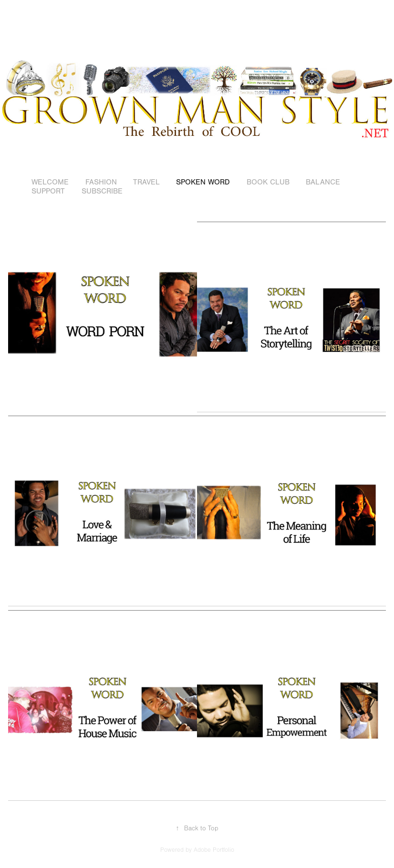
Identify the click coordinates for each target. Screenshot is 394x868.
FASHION (101, 182)
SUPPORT (48, 191)
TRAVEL (146, 182)
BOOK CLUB (268, 182)
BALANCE (323, 182)
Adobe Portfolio (214, 850)
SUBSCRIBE (102, 191)
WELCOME (50, 182)
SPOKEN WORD (203, 182)
